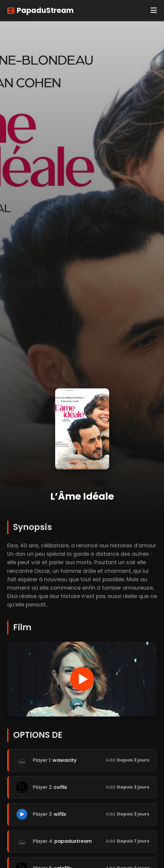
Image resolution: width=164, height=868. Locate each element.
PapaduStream (40, 10)
